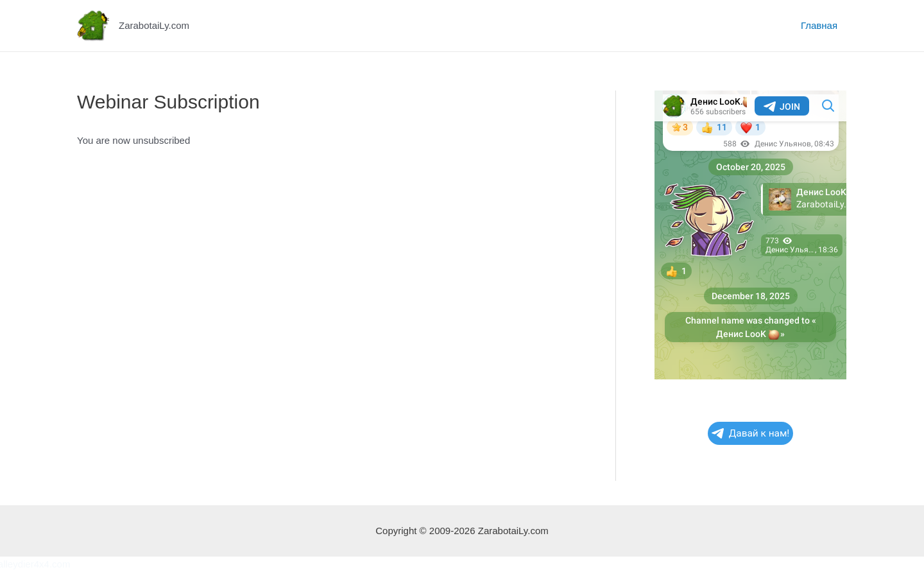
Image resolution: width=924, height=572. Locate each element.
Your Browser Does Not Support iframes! (750, 235)
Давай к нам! (751, 433)
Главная (819, 25)
